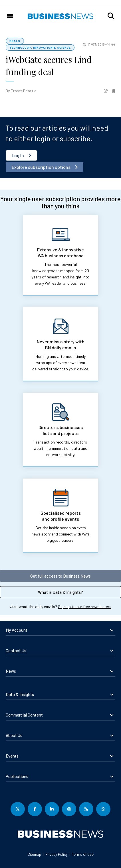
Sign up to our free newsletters (85, 607)
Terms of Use (83, 854)
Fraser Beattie (23, 91)
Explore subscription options (41, 167)
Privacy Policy (57, 854)
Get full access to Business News (61, 576)
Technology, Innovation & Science (40, 48)
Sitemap (34, 854)
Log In (18, 155)
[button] (111, 16)
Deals (15, 41)
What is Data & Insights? (61, 592)
